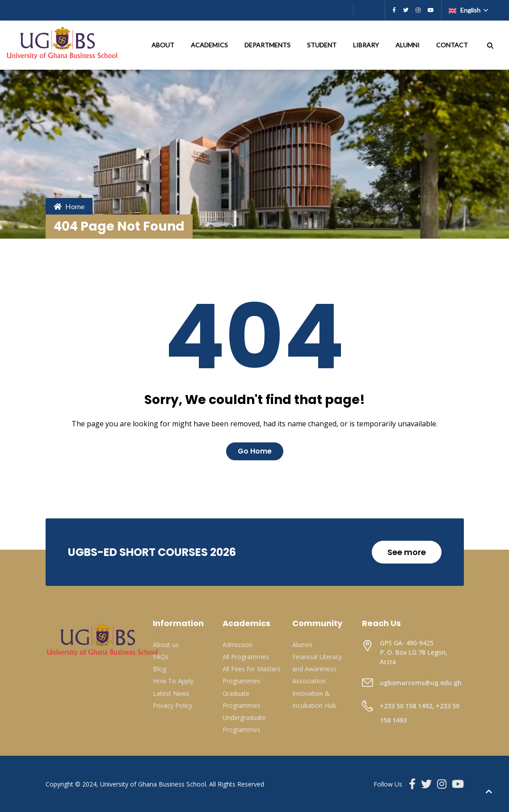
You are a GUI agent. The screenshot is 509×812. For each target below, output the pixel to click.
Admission (238, 645)
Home (69, 206)
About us (166, 645)
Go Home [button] (255, 451)
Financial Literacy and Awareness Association (317, 669)
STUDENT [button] (322, 45)
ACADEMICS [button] (210, 45)
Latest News (171, 693)
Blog (160, 669)
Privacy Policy (172, 705)
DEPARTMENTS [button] (268, 45)
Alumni (302, 645)
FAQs (161, 657)
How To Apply (173, 681)
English (465, 10)
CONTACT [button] (453, 45)
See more (407, 552)
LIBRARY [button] (367, 45)
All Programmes (246, 657)
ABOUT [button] (164, 45)
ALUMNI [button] (408, 45)
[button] (490, 45)
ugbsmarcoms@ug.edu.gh (421, 683)
